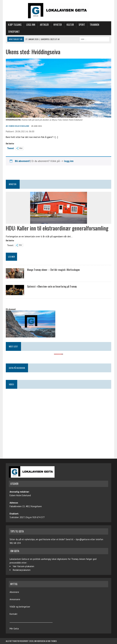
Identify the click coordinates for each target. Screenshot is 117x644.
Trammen (94, 25)
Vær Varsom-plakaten (23, 566)
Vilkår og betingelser (20, 607)
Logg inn (31, 25)
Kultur (70, 25)
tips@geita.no (83, 539)
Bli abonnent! (22, 161)
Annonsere (15, 599)
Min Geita (14, 629)
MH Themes (52, 641)
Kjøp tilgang (15, 25)
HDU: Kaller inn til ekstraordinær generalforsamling (57, 228)
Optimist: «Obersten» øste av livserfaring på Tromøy (52, 286)
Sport (82, 25)
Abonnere (14, 592)
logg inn (69, 161)
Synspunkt (14, 32)
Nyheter (58, 25)
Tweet (11, 148)
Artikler (44, 25)
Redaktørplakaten (22, 570)
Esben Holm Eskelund (19, 126)
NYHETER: (13, 184)
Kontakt (13, 614)
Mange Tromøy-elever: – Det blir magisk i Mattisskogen (53, 270)
